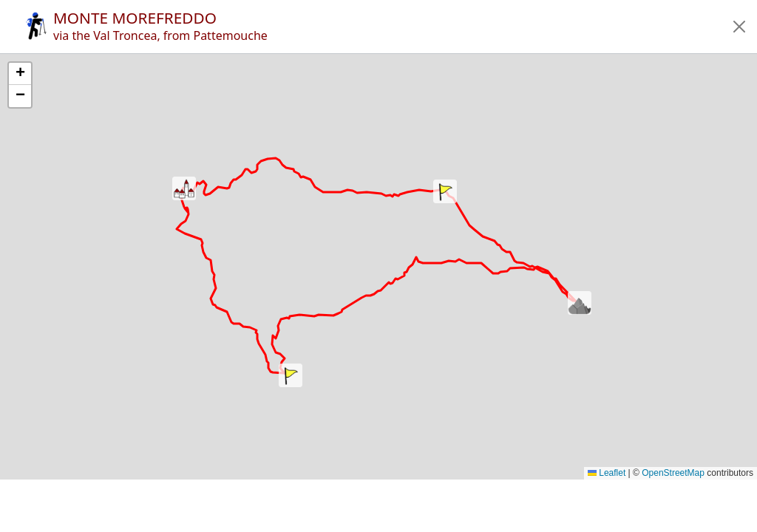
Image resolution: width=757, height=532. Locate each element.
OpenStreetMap (673, 473)
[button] (739, 27)
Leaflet (607, 473)
